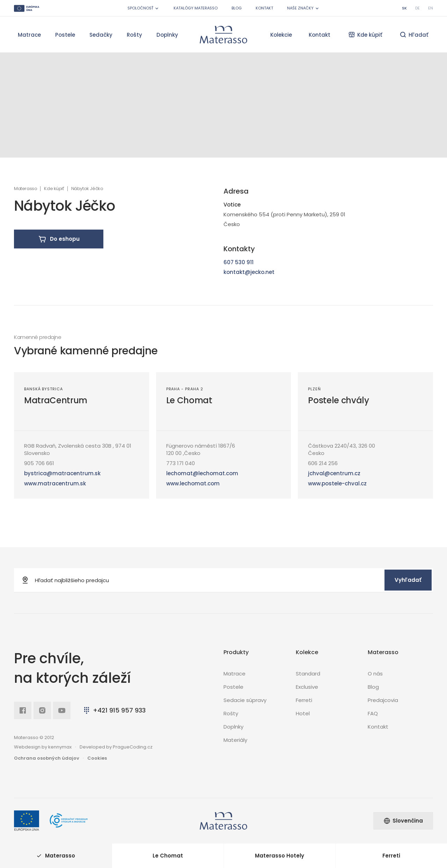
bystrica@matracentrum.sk (62, 473)
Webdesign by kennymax (43, 747)
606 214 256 (323, 463)
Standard (308, 674)
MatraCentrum (56, 400)
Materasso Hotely (280, 856)
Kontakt (264, 8)
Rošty (134, 35)
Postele (65, 35)
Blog (237, 8)
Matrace (29, 35)
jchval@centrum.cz (334, 473)
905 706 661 (39, 463)
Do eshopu (59, 239)
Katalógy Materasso (196, 8)
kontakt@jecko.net (249, 272)
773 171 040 (181, 463)
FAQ (373, 713)
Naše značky (303, 8)
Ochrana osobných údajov (47, 758)
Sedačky (101, 35)
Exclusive (307, 687)
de (417, 8)
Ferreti (304, 700)
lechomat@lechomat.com (202, 473)
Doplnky (167, 35)
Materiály (235, 740)
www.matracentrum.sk (55, 483)
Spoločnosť (144, 8)
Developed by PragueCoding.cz (116, 747)
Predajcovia (383, 700)
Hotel (303, 713)
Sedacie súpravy (245, 700)
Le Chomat (189, 400)
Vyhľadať (408, 580)
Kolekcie (281, 35)
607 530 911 (239, 262)
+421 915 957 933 (114, 710)
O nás (375, 674)
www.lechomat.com (193, 483)
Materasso (25, 189)
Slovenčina (403, 821)
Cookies (97, 758)
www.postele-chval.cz (337, 483)
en (431, 8)
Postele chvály (338, 400)
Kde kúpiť (54, 189)
